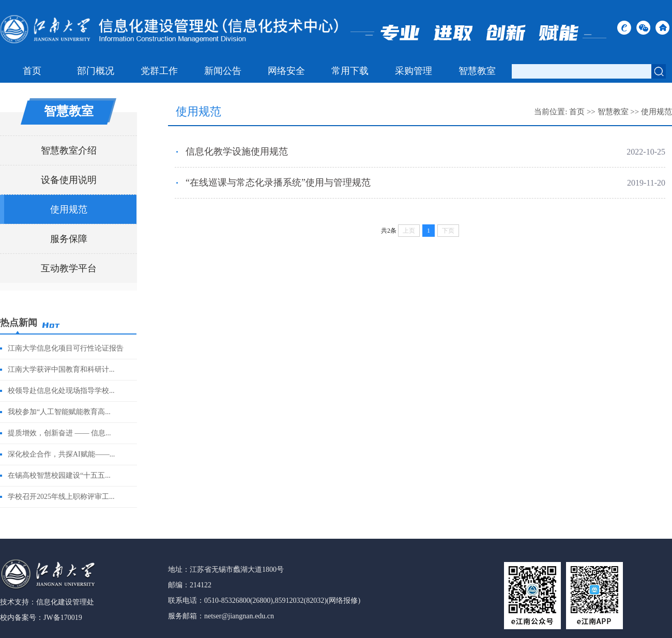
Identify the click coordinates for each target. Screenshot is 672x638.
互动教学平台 (69, 268)
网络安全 (286, 71)
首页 (32, 71)
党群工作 (159, 71)
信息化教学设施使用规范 (237, 151)
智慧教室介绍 (69, 150)
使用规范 (69, 209)
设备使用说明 (69, 180)
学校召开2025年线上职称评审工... (61, 497)
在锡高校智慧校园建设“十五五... (59, 475)
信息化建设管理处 (65, 602)
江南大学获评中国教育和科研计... (61, 369)
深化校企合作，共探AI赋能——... (61, 454)
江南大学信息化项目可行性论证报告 (66, 348)
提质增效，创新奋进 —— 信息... (59, 433)
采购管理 (414, 71)
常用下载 (350, 71)
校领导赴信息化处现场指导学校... (61, 391)
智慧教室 (477, 71)
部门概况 (96, 71)
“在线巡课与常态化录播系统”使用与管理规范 (278, 183)
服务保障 (69, 239)
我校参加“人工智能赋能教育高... (59, 412)
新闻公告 (223, 71)
